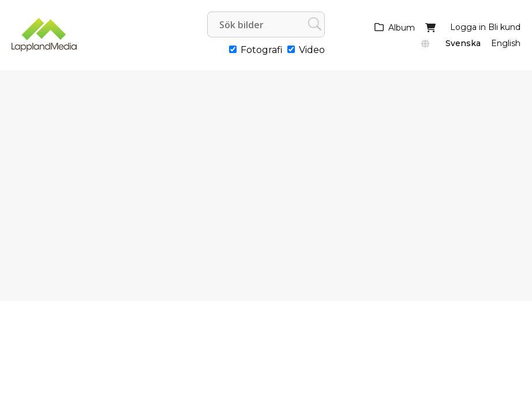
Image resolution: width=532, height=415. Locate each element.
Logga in (468, 27)
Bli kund (504, 27)
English (506, 43)
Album (402, 28)
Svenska (463, 43)
